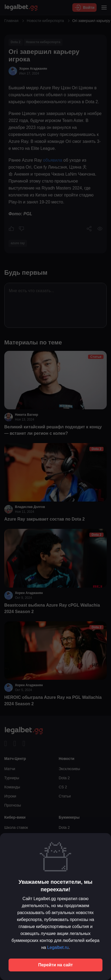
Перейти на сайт (55, 965)
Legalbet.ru (58, 947)
